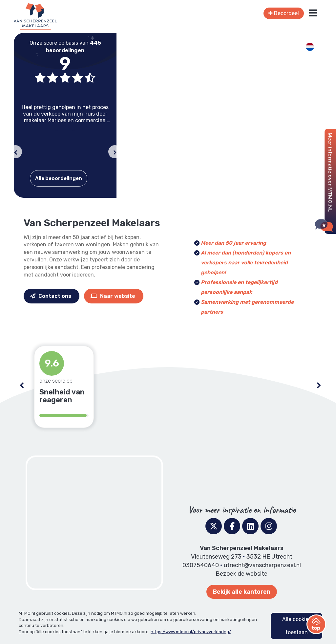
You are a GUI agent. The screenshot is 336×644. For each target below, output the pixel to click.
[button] (15, 152)
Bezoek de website (241, 574)
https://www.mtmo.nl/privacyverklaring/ (191, 632)
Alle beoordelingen (59, 178)
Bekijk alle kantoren (242, 592)
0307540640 (201, 565)
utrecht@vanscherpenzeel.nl (262, 565)
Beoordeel (284, 13)
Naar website (113, 296)
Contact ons (51, 296)
